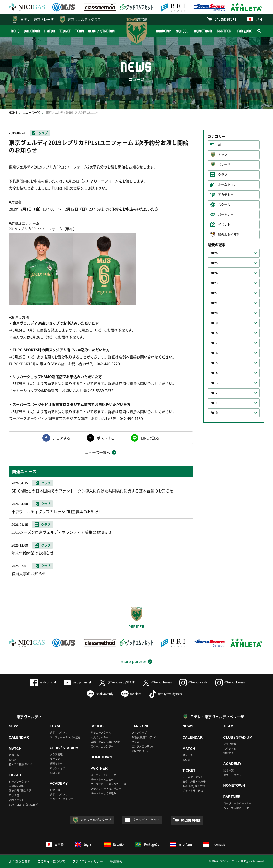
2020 (214, 313)
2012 (214, 393)
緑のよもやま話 (229, 235)
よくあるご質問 (20, 861)
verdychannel (77, 682)
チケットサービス (193, 791)
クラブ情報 (56, 754)
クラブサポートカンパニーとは (109, 784)
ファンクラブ (139, 733)
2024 (214, 273)
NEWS (15, 31)
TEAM (80, 31)
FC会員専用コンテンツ (145, 737)
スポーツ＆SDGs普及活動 (105, 742)
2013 (214, 383)
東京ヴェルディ (29, 717)
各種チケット (17, 800)
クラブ (43, 133)
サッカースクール (101, 733)
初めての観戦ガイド (20, 764)
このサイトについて (51, 861)
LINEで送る (150, 438)
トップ (223, 155)
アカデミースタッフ (61, 799)
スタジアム (56, 759)
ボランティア (57, 768)
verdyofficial (43, 682)
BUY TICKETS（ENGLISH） (24, 804)
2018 (214, 333)
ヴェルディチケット (146, 820)
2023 (214, 283)
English (84, 844)
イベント (224, 225)
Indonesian (215, 844)
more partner (133, 662)
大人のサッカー (100, 737)
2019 (214, 323)
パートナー (226, 215)
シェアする (62, 438)
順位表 (13, 760)
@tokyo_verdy (193, 682)
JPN (254, 19)
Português (147, 844)
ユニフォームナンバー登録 (65, 737)
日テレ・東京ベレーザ (37, 19)
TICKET (65, 31)
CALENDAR (32, 31)
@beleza (131, 694)
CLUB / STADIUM (102, 31)
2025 (214, 263)
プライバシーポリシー (88, 861)
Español (114, 844)
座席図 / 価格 (16, 786)
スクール (224, 205)
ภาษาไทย (181, 844)
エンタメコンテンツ (143, 746)
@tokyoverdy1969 (165, 694)
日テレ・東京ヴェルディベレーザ (217, 717)
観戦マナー (56, 764)
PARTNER (224, 31)
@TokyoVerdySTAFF (117, 682)
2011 (214, 403)
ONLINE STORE (225, 19)
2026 (214, 253)
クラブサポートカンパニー (106, 789)
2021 (214, 303)
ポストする (106, 438)
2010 (214, 413)
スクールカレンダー (102, 746)
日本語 (55, 844)
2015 (214, 363)
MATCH (50, 31)
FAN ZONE (244, 31)
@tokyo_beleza (157, 682)
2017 (214, 343)
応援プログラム (140, 751)
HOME (13, 112)
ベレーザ (224, 165)
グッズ (135, 742)
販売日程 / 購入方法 (20, 791)
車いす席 (14, 795)
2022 (214, 293)
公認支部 (55, 773)
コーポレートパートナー (105, 775)
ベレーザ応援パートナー (238, 808)
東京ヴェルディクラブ (84, 19)
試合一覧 (14, 755)
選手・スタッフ (59, 733)
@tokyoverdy (100, 694)
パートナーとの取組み (103, 793)
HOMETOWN (203, 31)
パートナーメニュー (102, 779)
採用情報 (116, 861)
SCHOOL (182, 31)
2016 (214, 353)
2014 (214, 373)
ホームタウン (227, 185)
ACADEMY (163, 31)
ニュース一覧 (31, 112)
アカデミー (226, 195)
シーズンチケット (19, 781)
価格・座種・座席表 (194, 781)
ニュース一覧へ (98, 452)
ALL (221, 145)
